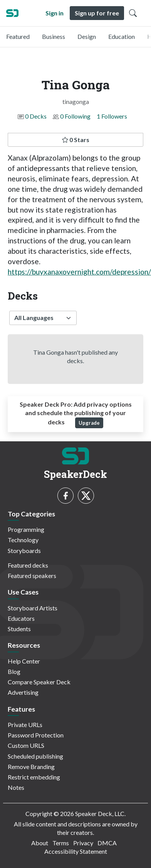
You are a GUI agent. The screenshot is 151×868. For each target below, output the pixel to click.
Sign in (55, 13)
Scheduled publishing (35, 756)
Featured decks (28, 565)
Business (54, 36)
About (40, 843)
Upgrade (89, 423)
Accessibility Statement (76, 851)
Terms (61, 843)
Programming (26, 529)
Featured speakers (32, 576)
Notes (16, 787)
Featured (18, 36)
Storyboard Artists (33, 608)
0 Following (75, 116)
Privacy (83, 843)
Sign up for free (97, 13)
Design (87, 36)
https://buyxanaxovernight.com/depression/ (79, 272)
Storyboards (24, 550)
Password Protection (36, 735)
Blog (14, 671)
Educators (21, 618)
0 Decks (36, 116)
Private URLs (25, 725)
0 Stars (76, 140)
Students (19, 629)
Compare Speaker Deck (39, 682)
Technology (23, 540)
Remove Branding (31, 767)
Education (122, 36)
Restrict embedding (34, 777)
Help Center (24, 661)
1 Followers (112, 116)
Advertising (23, 692)
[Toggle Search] (133, 13)
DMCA (107, 843)
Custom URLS (26, 745)
